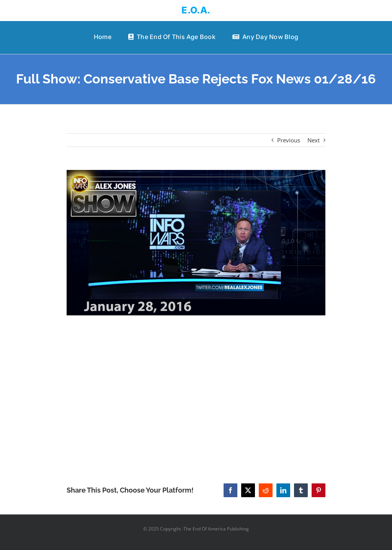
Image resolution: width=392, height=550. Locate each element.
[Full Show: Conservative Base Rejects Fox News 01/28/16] (196, 243)
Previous (289, 140)
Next (314, 140)
